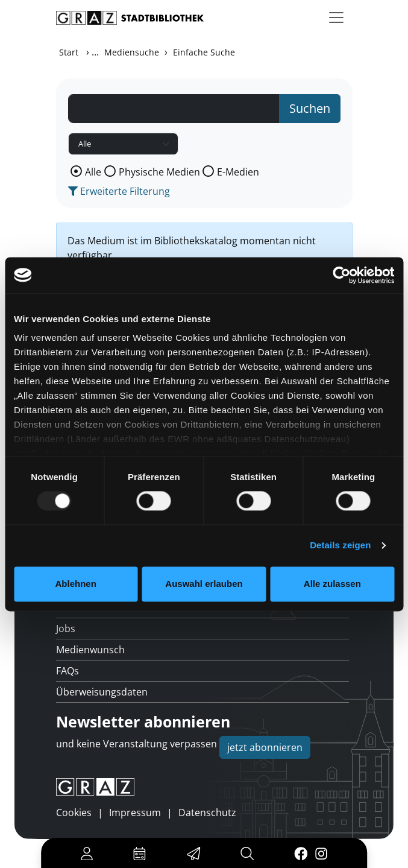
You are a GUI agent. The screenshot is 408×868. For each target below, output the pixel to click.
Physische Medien (159, 172)
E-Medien (238, 172)
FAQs (67, 671)
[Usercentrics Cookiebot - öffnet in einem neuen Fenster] (341, 275)
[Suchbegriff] (174, 109)
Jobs (66, 629)
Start (69, 52)
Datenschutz (207, 813)
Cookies (74, 813)
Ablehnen (76, 584)
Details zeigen (340, 546)
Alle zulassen (332, 584)
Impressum (135, 813)
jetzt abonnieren (265, 747)
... (95, 52)
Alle (93, 172)
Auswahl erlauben (204, 584)
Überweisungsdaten (102, 692)
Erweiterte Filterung (119, 191)
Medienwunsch (90, 650)
